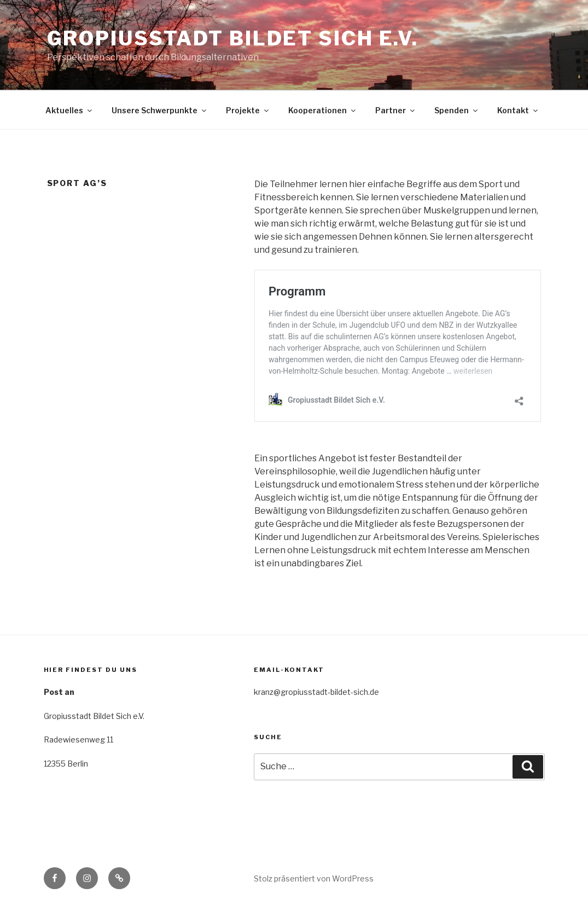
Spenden (457, 110)
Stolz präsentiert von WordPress (314, 878)
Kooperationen (323, 110)
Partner (396, 110)
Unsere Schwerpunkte (160, 110)
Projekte (248, 110)
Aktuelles (69, 110)
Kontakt (518, 110)
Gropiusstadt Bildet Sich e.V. (233, 38)
